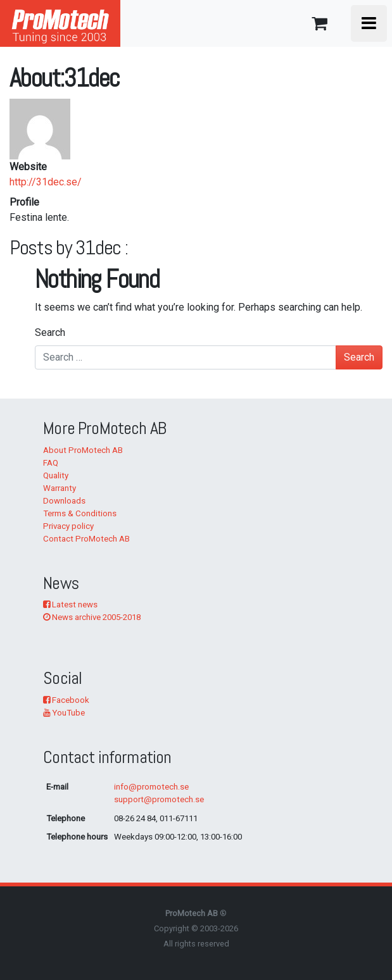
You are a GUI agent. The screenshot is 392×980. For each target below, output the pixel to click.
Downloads (64, 501)
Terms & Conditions (80, 513)
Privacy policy (68, 526)
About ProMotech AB (83, 450)
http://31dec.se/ (46, 182)
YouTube (64, 713)
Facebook (66, 700)
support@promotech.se (159, 799)
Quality (56, 475)
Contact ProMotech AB (86, 539)
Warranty (60, 488)
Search (50, 332)
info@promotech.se (151, 787)
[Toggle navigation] (369, 23)
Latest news (70, 605)
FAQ (51, 463)
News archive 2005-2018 (92, 617)
